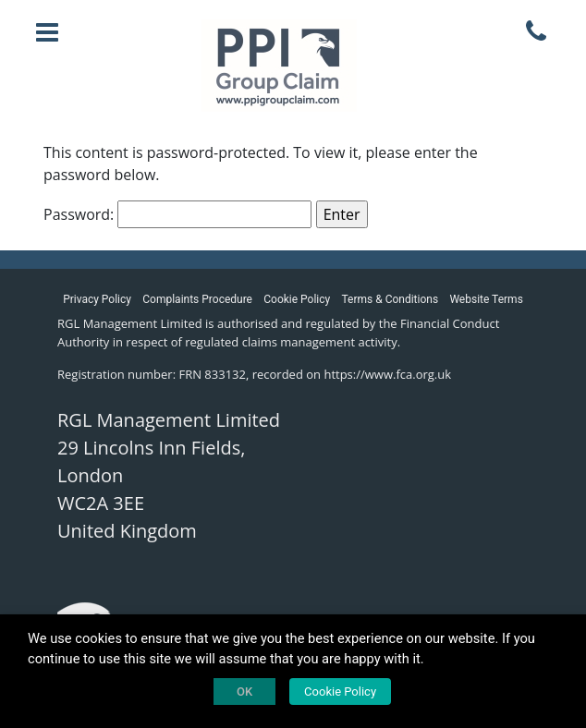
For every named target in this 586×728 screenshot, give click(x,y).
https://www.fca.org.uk (387, 374)
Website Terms (486, 299)
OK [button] (244, 692)
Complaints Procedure (197, 299)
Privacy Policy (97, 299)
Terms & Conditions (391, 299)
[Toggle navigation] (47, 32)
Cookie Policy (297, 299)
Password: (177, 214)
